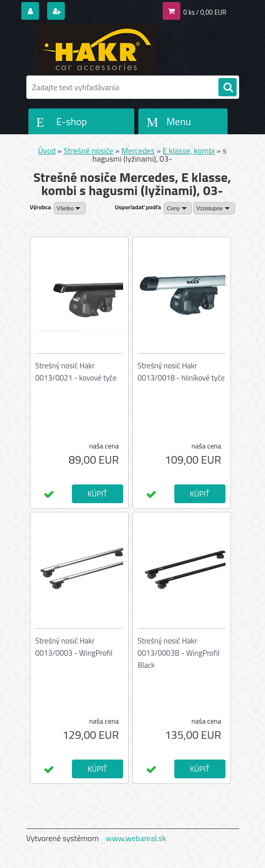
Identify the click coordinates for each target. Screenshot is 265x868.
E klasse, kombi (189, 150)
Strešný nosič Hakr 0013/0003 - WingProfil (74, 647)
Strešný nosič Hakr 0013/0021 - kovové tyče (76, 372)
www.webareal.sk (136, 838)
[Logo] (96, 49)
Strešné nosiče (89, 150)
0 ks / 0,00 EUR (205, 12)
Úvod (47, 150)
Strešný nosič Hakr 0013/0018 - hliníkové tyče (181, 372)
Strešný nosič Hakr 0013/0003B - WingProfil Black (179, 653)
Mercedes (138, 150)
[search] (228, 88)
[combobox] (178, 208)
